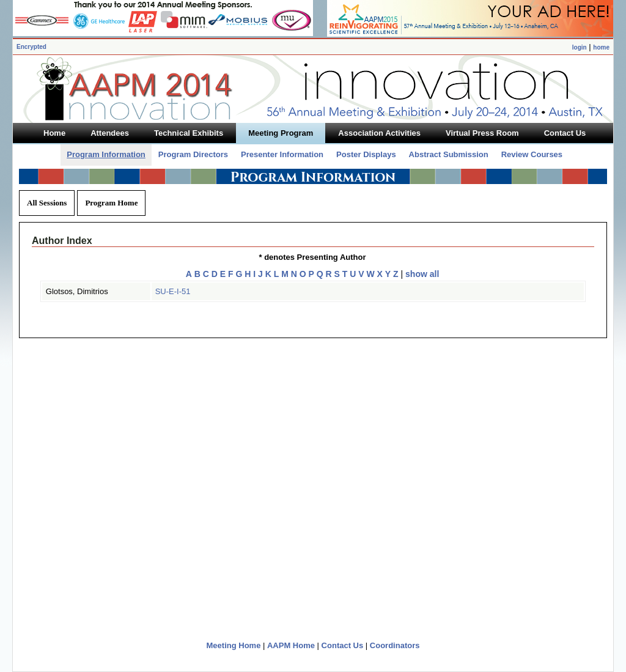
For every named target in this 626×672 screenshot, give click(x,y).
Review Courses (532, 154)
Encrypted (31, 47)
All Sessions (47, 203)
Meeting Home (234, 645)
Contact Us (343, 645)
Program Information (106, 154)
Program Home (111, 203)
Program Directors (193, 154)
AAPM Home (291, 645)
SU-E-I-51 (173, 291)
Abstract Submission (449, 154)
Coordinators (395, 645)
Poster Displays (366, 154)
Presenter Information (282, 154)
